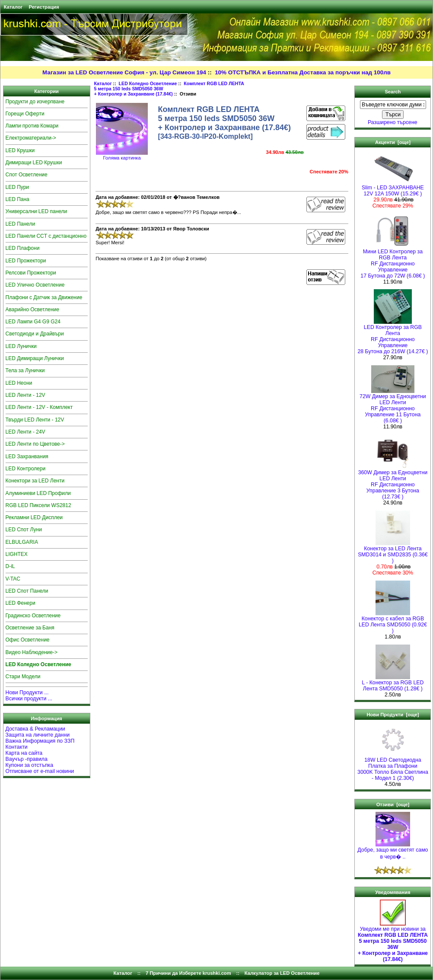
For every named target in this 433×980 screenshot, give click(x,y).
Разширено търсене (393, 122)
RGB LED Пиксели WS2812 (38, 505)
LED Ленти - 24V (25, 432)
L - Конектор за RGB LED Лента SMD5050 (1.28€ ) (393, 683)
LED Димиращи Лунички (35, 358)
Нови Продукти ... (27, 693)
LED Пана (18, 199)
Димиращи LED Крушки (34, 163)
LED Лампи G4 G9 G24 (33, 322)
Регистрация (44, 7)
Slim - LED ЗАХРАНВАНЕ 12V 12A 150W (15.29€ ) (393, 188)
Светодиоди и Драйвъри (35, 334)
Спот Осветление (27, 175)
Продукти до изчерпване (35, 102)
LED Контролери (26, 469)
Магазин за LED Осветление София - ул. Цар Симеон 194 (124, 72)
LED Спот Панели (27, 591)
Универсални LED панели (37, 211)
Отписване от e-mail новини (40, 771)
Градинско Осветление (33, 616)
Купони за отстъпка (30, 765)
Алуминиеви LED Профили (38, 493)
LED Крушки (20, 150)
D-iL (10, 566)
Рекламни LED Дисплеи (34, 517)
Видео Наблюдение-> (32, 652)
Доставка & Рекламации (35, 729)
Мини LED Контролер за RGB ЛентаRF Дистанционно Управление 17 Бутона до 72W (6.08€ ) (393, 261)
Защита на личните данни (38, 735)
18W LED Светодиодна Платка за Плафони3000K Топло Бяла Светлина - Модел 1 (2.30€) (393, 767)
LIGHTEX (17, 554)
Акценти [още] (393, 142)
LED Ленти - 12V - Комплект (39, 407)
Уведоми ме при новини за (393, 942)
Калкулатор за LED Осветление (282, 973)
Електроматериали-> (31, 138)
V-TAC (13, 579)
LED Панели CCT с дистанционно (46, 236)
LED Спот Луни (24, 530)
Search (393, 92)
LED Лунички (21, 346)
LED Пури (18, 187)
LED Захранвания (27, 456)
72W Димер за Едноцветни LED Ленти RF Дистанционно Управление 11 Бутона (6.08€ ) (393, 406)
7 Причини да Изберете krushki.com (188, 973)
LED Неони (19, 383)
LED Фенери (21, 603)
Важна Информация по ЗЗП (40, 741)
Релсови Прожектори (31, 273)
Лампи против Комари (32, 126)
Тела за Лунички (25, 370)
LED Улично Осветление (35, 285)
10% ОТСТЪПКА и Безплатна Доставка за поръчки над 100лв (303, 72)
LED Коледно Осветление (148, 83)
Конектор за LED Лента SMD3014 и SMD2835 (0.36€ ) (393, 552)
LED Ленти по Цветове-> (35, 444)
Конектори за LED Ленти (35, 481)
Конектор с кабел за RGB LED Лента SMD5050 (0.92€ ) (393, 622)
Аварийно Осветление (32, 310)
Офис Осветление (28, 640)
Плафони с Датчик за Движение (44, 297)
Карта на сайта (24, 753)
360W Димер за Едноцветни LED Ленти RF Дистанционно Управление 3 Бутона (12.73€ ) (393, 482)
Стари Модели (23, 677)
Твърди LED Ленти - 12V (35, 420)
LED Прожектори (26, 261)
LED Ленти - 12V (25, 395)
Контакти (17, 747)
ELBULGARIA (22, 542)
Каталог (13, 7)
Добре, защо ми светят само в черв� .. (393, 851)
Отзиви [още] (393, 804)
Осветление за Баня (30, 628)
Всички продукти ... (29, 699)
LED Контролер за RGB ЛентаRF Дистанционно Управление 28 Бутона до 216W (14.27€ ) (393, 337)
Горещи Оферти (25, 114)
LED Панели (21, 224)
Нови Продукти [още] (393, 715)
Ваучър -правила (27, 759)
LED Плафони (23, 248)
